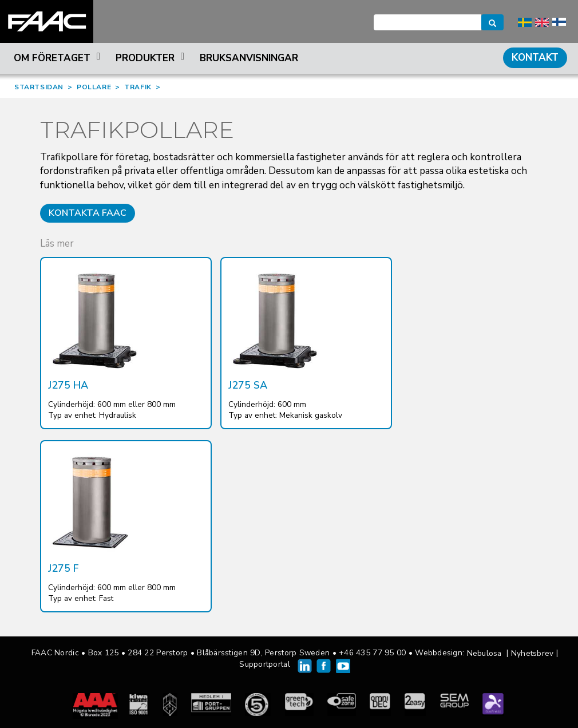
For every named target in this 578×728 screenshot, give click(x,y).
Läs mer (57, 244)
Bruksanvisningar (249, 58)
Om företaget (59, 58)
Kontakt (535, 58)
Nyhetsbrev (533, 653)
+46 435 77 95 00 (372, 653)
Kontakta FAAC (88, 213)
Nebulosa (484, 653)
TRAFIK (138, 87)
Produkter (152, 58)
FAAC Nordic (47, 21)
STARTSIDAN (39, 87)
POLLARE (94, 87)
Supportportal (265, 664)
